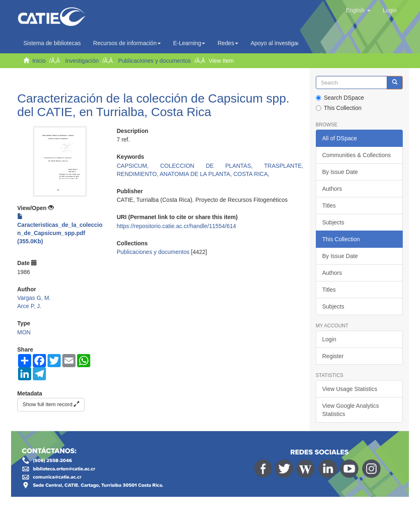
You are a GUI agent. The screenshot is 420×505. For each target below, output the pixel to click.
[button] (358, 10)
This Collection (339, 108)
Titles (329, 206)
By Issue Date (340, 172)
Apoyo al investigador (280, 43)
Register (333, 356)
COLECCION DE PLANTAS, (212, 166)
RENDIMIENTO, (138, 174)
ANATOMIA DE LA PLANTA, (196, 174)
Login (329, 339)
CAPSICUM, (139, 166)
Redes (228, 43)
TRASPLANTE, (284, 166)
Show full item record (51, 404)
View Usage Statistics (350, 389)
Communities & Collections (357, 155)
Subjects (333, 222)
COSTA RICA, (251, 174)
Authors (332, 189)
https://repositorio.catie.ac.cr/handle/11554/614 (177, 226)
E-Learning (189, 43)
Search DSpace (340, 98)
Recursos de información (127, 43)
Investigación (82, 61)
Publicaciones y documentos (154, 61)
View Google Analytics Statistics (351, 410)
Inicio (39, 61)
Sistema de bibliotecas (52, 43)
